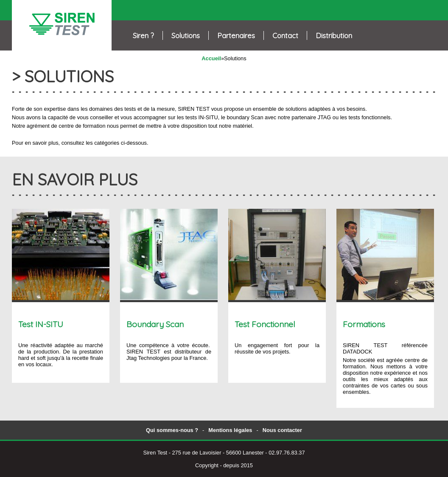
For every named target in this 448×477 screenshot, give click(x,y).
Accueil (211, 58)
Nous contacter (282, 430)
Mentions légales (230, 430)
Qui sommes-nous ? (172, 430)
